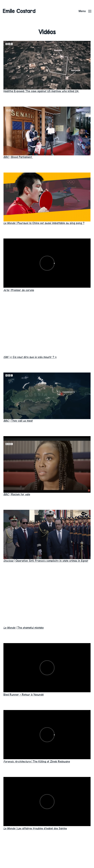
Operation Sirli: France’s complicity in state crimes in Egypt (46, 561)
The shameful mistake (24, 628)
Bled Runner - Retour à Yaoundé (24, 695)
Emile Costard (19, 11)
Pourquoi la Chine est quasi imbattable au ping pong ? (44, 223)
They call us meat (18, 421)
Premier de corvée (19, 290)
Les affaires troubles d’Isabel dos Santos (35, 828)
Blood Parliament (18, 157)
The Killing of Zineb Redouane (37, 762)
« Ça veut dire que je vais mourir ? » (30, 357)
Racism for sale (17, 494)
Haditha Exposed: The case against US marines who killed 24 (41, 91)
